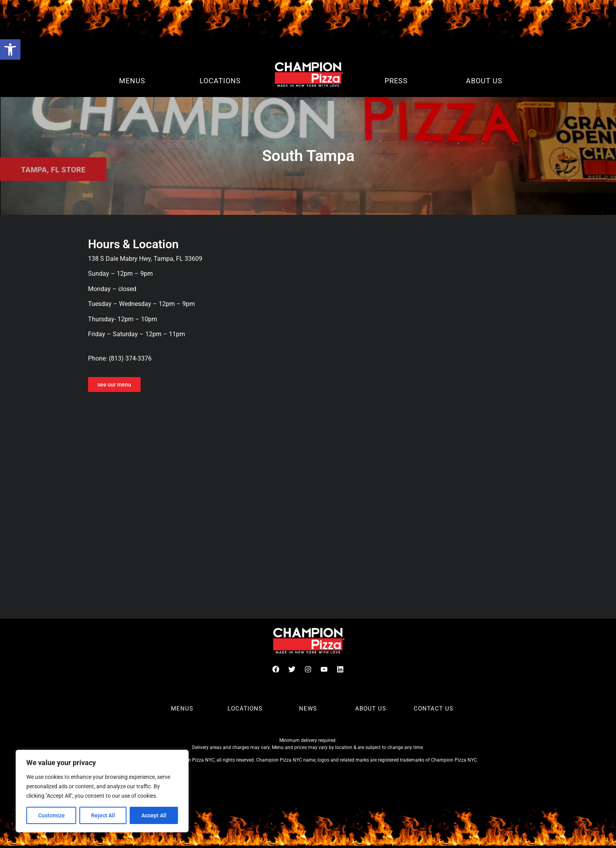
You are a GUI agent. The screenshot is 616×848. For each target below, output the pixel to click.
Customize (51, 815)
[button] (10, 49)
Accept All (154, 815)
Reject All (103, 815)
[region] (102, 791)
